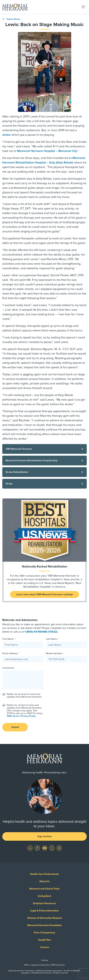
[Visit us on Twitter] (52, 848)
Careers (45, 947)
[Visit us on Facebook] (38, 848)
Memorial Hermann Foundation (45, 925)
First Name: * (9, 639)
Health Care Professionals (44, 874)
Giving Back (44, 896)
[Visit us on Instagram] (59, 848)
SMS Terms (13, 716)
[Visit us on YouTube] (45, 848)
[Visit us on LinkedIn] (30, 848)
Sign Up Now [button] (45, 836)
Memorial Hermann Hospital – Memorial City (47, 151)
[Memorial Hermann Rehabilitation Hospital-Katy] (44, 461)
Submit (15, 727)
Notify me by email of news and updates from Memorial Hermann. (24, 695)
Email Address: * (11, 653)
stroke (6, 135)
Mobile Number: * (55, 653)
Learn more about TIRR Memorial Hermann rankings (45, 594)
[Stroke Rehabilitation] (44, 472)
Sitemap (45, 960)
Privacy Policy (28, 716)
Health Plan (45, 940)
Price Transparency (44, 933)
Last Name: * (52, 639)
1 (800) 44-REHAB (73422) (41, 632)
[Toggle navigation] (83, 7)
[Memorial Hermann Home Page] (15, 7)
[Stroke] (44, 484)
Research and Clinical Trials (44, 889)
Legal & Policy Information (44, 911)
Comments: (8, 668)
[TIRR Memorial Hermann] (44, 449)
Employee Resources (44, 903)
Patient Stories (11, 19)
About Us (44, 881)
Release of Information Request (45, 918)
